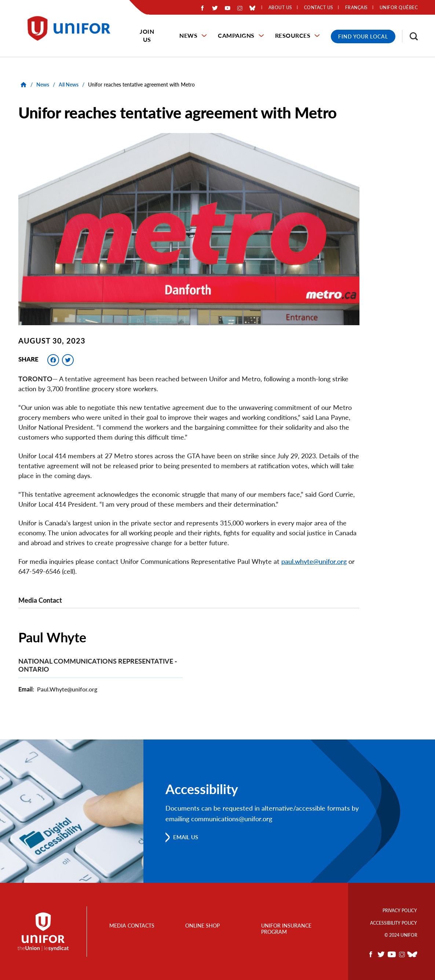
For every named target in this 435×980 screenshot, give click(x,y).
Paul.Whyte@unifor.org (67, 689)
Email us (187, 837)
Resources (293, 35)
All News (69, 85)
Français (357, 8)
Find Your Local (363, 36)
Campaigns (236, 35)
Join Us (147, 35)
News (188, 35)
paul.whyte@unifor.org (314, 561)
